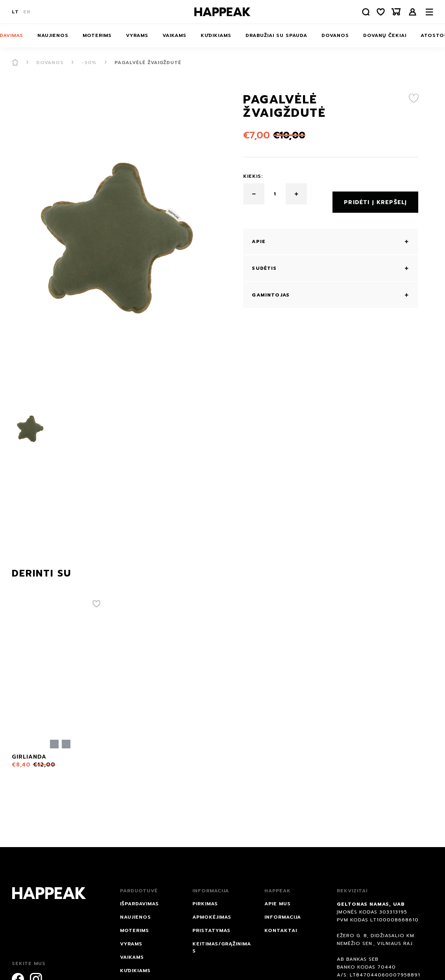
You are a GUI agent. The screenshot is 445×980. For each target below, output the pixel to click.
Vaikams (174, 35)
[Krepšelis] (395, 12)
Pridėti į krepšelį (375, 194)
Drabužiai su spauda (276, 35)
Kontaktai (281, 930)
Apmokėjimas (212, 917)
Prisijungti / (413, 12)
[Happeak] (223, 12)
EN (27, 12)
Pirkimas (205, 904)
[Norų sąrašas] (378, 12)
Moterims (97, 35)
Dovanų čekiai (385, 35)
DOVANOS (335, 35)
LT (15, 12)
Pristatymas (211, 930)
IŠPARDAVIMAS (139, 904)
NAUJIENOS (53, 35)
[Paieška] (360, 12)
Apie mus (278, 904)
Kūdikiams (216, 35)
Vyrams (137, 35)
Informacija (283, 917)
